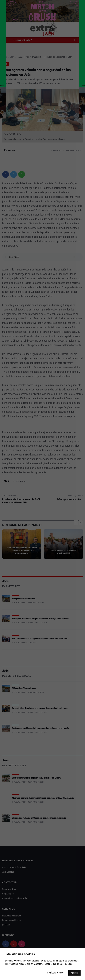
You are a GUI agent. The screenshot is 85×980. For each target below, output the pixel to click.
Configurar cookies (56, 973)
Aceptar (74, 973)
